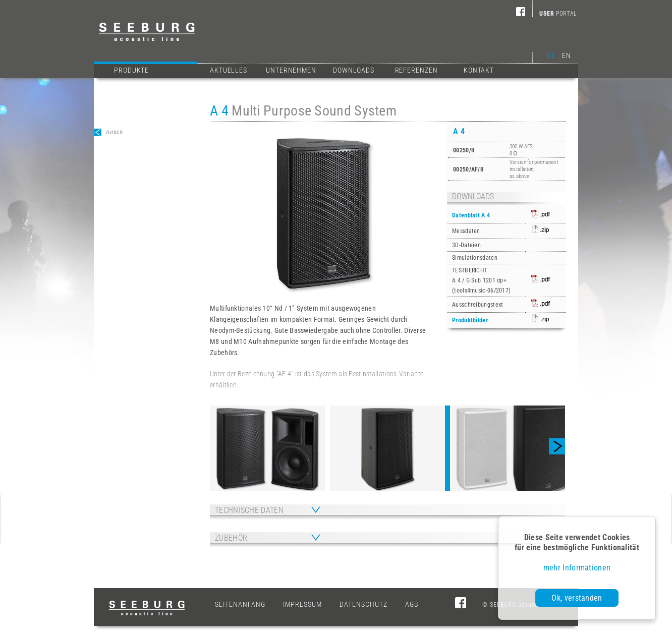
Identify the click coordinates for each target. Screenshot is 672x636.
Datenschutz (363, 604)
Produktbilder (470, 320)
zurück (108, 132)
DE (551, 55)
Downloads (354, 70)
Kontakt (479, 70)
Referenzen (416, 70)
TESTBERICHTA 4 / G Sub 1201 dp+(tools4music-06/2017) (481, 280)
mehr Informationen (577, 568)
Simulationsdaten (475, 258)
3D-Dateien (466, 245)
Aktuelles (229, 70)
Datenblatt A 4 (471, 215)
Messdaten (466, 231)
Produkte (153, 69)
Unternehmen (291, 70)
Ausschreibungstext (478, 305)
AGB (412, 604)
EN (566, 55)
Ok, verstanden (577, 598)
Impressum (302, 604)
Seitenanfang (240, 604)
